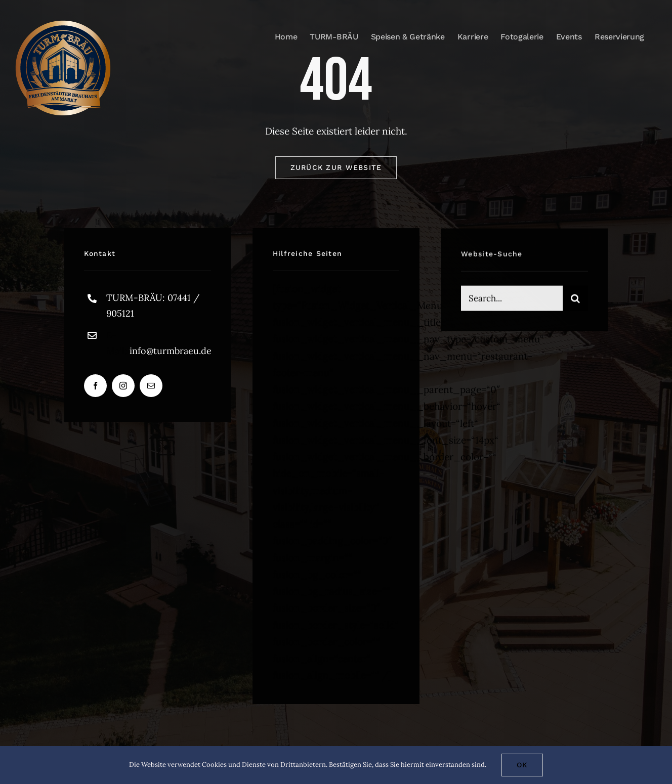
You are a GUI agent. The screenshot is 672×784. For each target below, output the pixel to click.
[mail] (151, 386)
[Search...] (512, 299)
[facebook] (95, 386)
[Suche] (575, 299)
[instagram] (123, 386)
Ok (522, 765)
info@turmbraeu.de (171, 351)
